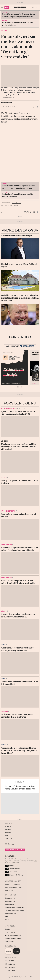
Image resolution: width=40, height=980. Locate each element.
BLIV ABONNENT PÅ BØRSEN (15, 850)
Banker (16, 205)
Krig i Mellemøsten (8, 511)
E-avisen (11, 844)
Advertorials (10, 942)
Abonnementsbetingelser (15, 907)
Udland (4, 477)
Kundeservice (10, 898)
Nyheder (8, 826)
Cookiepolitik (10, 901)
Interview (19, 782)
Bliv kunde (9, 920)
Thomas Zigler (6, 102)
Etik (7, 917)
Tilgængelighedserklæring (15, 911)
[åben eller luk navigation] (3, 7)
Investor (4, 711)
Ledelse (4, 441)
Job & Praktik (10, 932)
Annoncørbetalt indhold (14, 938)
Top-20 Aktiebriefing (9, 408)
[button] (37, 7)
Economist (11, 872)
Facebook (10, 967)
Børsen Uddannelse (13, 884)
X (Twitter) (10, 971)
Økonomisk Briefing (14, 875)
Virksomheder (6, 545)
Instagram (10, 964)
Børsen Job (9, 890)
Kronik (4, 745)
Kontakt (8, 929)
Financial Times (13, 869)
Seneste (8, 833)
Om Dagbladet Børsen (13, 935)
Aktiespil (9, 839)
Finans (4, 30)
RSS (7, 836)
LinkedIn (10, 961)
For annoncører (11, 914)
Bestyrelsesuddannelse (14, 887)
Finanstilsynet (16, 203)
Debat (3, 645)
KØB (7, 7)
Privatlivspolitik (11, 904)
